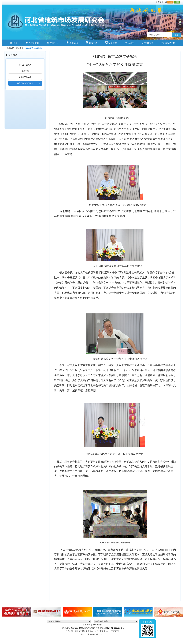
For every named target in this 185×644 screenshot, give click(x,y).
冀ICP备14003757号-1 (114, 628)
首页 (14, 43)
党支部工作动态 (25, 77)
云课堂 (129, 43)
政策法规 (72, 43)
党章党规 (25, 71)
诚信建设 (111, 43)
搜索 (177, 35)
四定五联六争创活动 (25, 83)
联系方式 (87, 625)
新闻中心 (53, 43)
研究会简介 (97, 625)
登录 (170, 2)
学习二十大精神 (25, 65)
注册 (177, 2)
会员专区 (91, 43)
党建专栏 (148, 43)
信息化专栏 (168, 43)
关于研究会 (32, 43)
